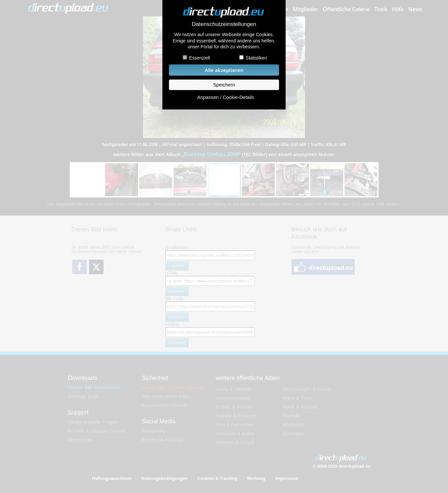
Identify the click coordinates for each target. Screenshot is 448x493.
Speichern (224, 85)
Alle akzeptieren (224, 70)
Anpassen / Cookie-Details (226, 97)
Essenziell (199, 58)
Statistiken (257, 58)
